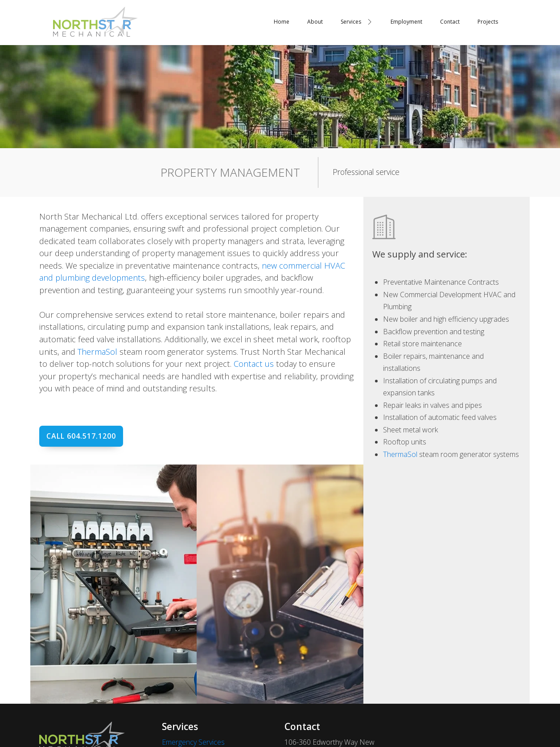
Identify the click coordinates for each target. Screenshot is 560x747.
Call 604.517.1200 (81, 436)
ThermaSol (97, 351)
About (315, 22)
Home (282, 22)
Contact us (254, 363)
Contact (450, 22)
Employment (406, 22)
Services (356, 22)
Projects (488, 22)
